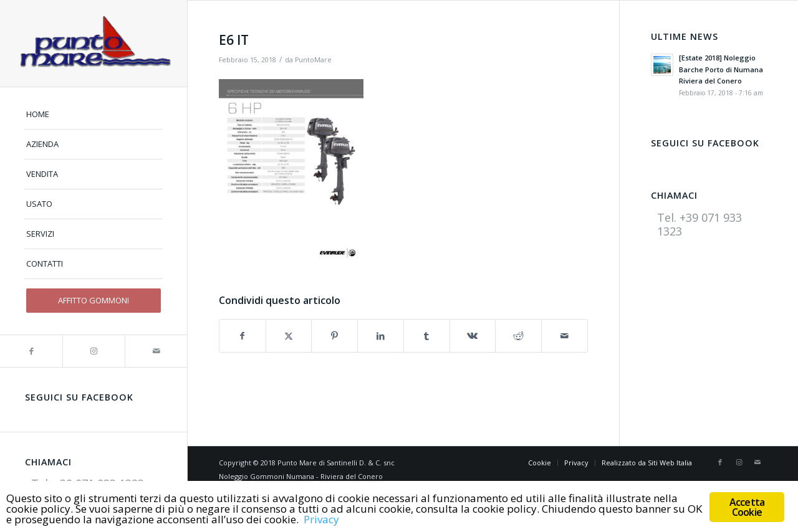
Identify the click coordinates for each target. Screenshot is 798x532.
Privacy (321, 519)
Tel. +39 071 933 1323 (699, 224)
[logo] (94, 43)
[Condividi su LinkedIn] (381, 336)
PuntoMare (313, 60)
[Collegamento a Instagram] (94, 351)
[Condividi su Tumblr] (427, 336)
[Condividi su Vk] (473, 336)
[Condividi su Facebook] (243, 336)
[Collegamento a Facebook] (31, 351)
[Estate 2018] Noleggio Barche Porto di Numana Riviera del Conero (721, 69)
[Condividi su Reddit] (518, 336)
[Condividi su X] (289, 336)
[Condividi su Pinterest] (334, 336)
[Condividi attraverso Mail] (565, 336)
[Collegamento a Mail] (156, 351)
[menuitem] (94, 115)
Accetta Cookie (747, 507)
